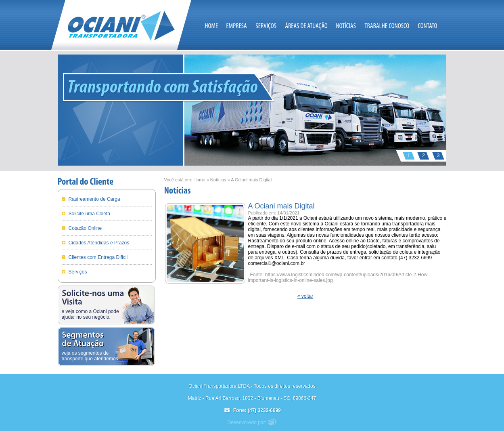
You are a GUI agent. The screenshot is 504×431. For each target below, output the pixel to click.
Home (199, 180)
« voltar (305, 296)
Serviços (78, 272)
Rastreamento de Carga (94, 199)
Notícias (218, 180)
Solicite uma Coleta (89, 214)
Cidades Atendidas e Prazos (99, 243)
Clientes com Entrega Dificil (98, 257)
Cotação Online (85, 228)
